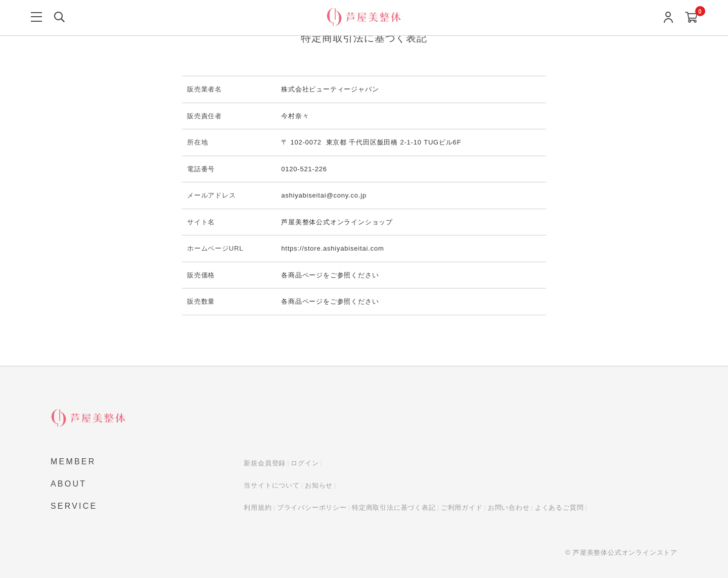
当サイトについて (271, 485)
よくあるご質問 (559, 508)
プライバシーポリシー (312, 508)
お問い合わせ (509, 508)
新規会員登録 (265, 463)
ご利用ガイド (462, 508)
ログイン (305, 463)
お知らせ (319, 485)
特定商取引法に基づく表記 (394, 508)
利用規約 (258, 508)
